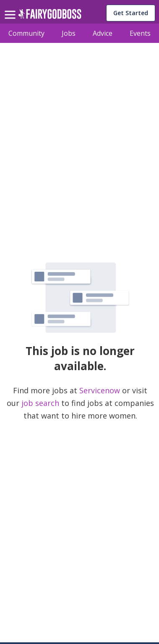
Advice (103, 33)
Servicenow (101, 390)
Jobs (69, 33)
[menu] (11, 8)
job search (40, 403)
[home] (50, 16)
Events (140, 33)
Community (26, 33)
